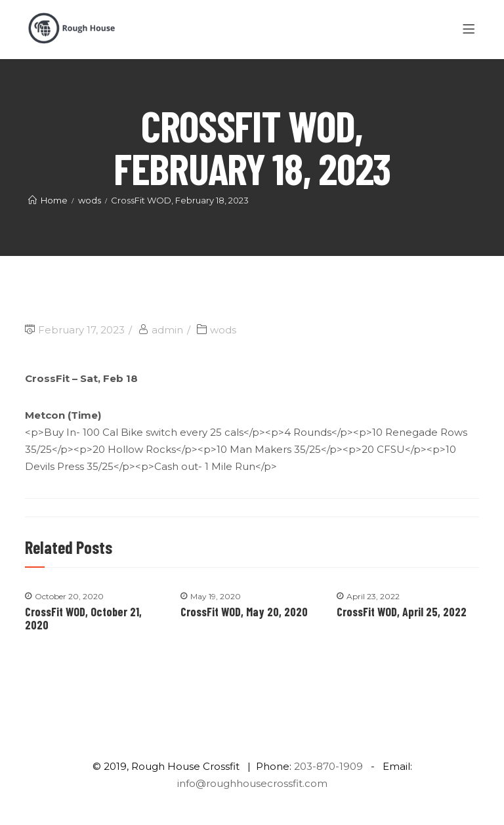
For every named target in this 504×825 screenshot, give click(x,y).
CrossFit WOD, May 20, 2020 (244, 612)
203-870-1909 (328, 766)
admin (167, 330)
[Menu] (471, 30)
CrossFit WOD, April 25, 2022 (402, 612)
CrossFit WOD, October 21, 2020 (83, 618)
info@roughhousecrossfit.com (252, 783)
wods (223, 330)
